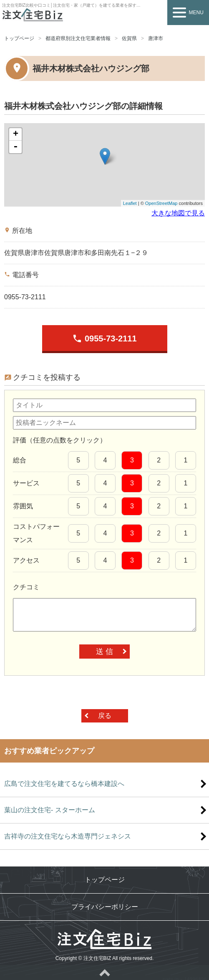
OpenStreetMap (161, 203)
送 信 (104, 652)
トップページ (19, 38)
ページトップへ (104, 972)
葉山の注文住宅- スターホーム (50, 810)
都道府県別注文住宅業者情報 (78, 38)
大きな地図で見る (178, 213)
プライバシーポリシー (105, 907)
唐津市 (156, 38)
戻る (105, 716)
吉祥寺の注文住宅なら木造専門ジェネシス (68, 836)
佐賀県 (129, 38)
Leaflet (130, 203)
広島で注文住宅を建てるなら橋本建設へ (64, 784)
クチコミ (26, 587)
